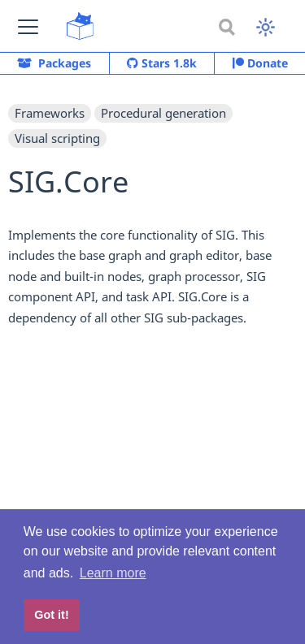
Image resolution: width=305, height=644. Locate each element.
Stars (162, 63)
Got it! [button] (51, 615)
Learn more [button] (113, 573)
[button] (28, 26)
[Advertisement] (152, 468)
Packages (54, 63)
